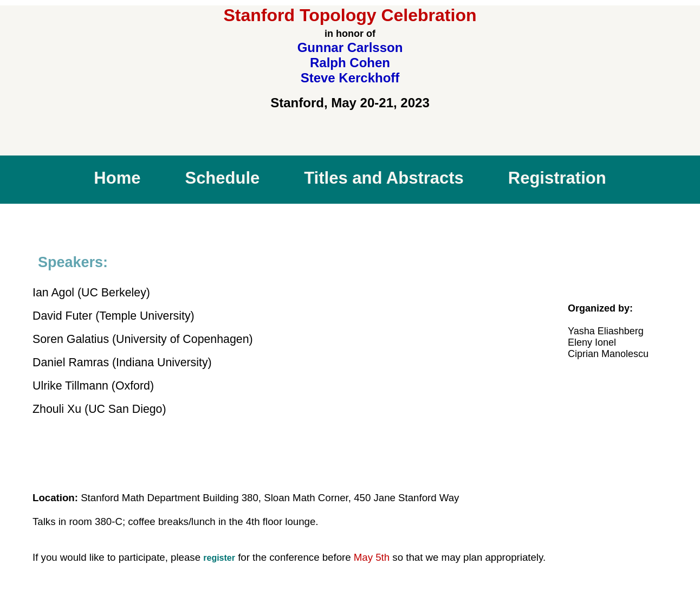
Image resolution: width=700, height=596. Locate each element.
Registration (557, 178)
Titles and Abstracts (384, 178)
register (219, 558)
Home (117, 178)
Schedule (222, 178)
